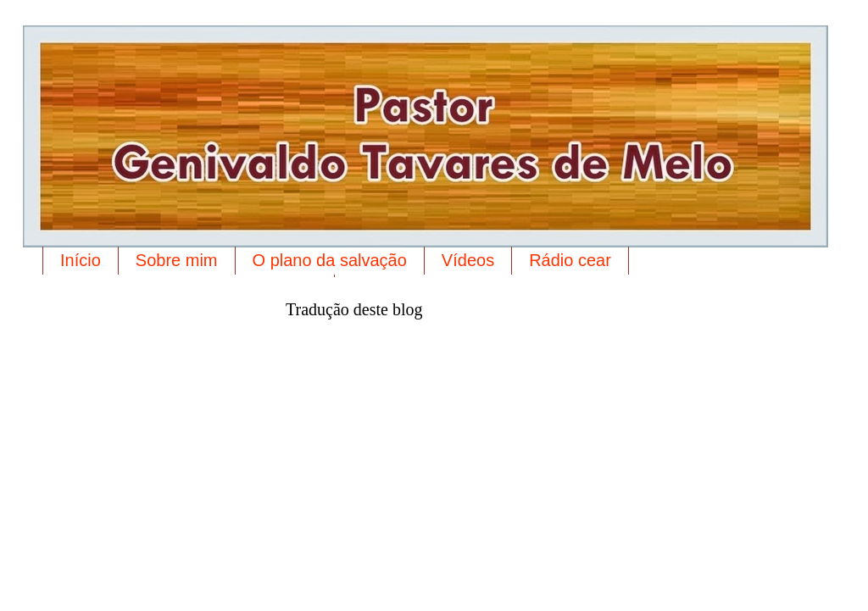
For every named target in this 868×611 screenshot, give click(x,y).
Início (81, 260)
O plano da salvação (330, 260)
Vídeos (468, 260)
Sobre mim (177, 260)
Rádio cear (570, 260)
